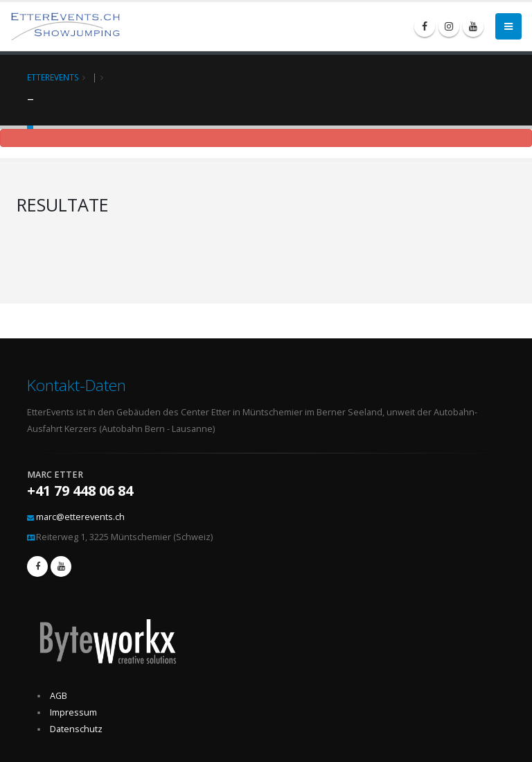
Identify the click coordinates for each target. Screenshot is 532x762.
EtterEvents (53, 77)
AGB (59, 696)
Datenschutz (76, 729)
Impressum (73, 712)
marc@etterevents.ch (80, 517)
